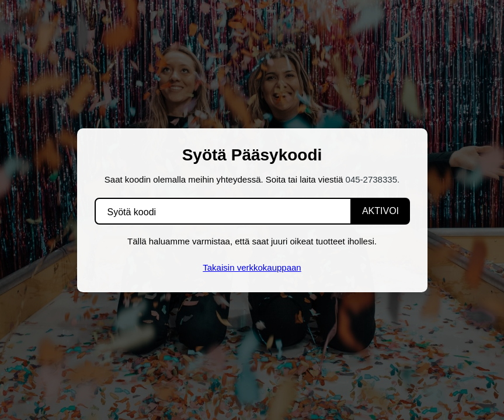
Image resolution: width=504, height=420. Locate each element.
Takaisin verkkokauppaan (252, 267)
